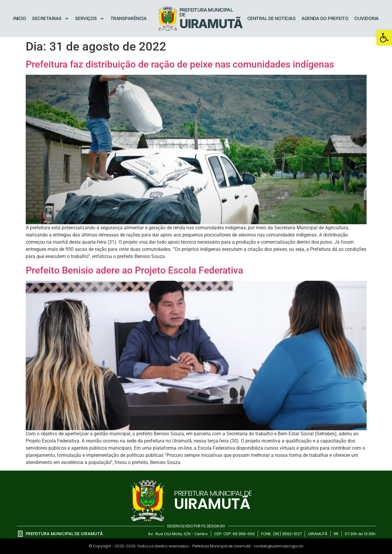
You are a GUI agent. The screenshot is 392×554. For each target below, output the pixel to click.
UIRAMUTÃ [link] (211, 24)
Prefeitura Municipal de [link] (206, 12)
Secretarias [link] (51, 19)
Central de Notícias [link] (271, 18)
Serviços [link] (90, 19)
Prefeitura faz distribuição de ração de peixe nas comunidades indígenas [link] (180, 64)
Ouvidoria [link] (367, 18)
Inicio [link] (20, 18)
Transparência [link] (129, 18)
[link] (384, 38)
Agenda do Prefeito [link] (325, 18)
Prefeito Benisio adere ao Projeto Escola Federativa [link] (134, 270)
